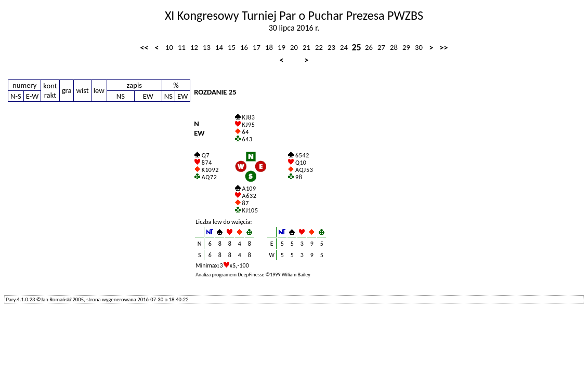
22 (319, 47)
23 (331, 47)
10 (169, 47)
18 (269, 47)
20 (294, 47)
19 (282, 47)
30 (419, 47)
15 (232, 47)
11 (182, 47)
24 (344, 47)
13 (207, 47)
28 (394, 47)
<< (145, 48)
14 (219, 47)
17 (257, 47)
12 (194, 47)
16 (244, 47)
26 (369, 47)
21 (306, 47)
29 (406, 47)
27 (381, 47)
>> (444, 48)
